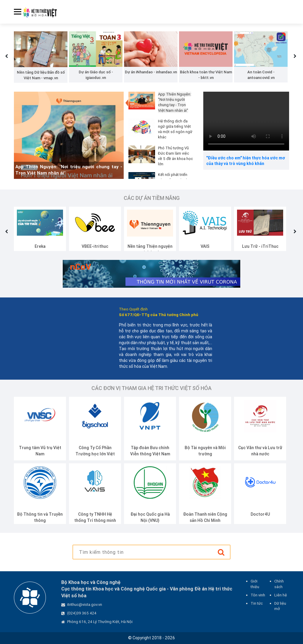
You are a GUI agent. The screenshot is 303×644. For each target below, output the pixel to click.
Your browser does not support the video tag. (246, 121)
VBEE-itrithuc (95, 246)
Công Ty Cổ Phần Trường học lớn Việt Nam (95, 454)
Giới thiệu (255, 584)
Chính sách (279, 584)
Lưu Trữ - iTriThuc (260, 246)
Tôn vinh (258, 595)
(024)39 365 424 (82, 613)
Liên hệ (281, 595)
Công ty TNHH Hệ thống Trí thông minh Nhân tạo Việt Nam (95, 520)
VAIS (205, 246)
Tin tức (257, 603)
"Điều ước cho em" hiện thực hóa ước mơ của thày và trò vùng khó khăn (246, 161)
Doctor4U (260, 514)
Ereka (40, 246)
